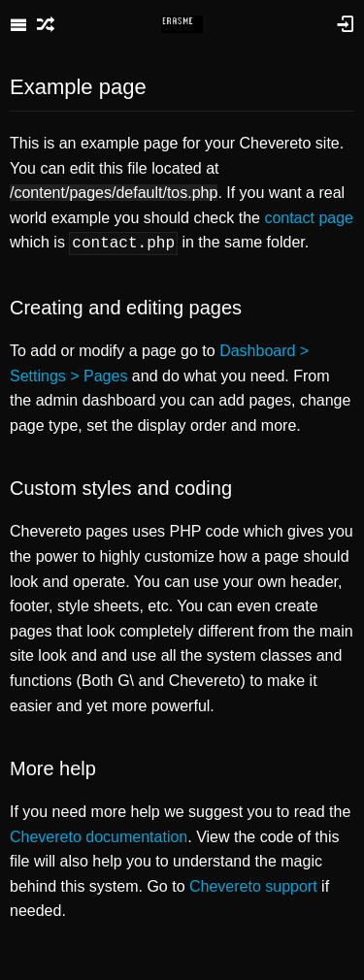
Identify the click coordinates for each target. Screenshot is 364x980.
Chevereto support (253, 884)
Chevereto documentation (99, 835)
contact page (309, 218)
